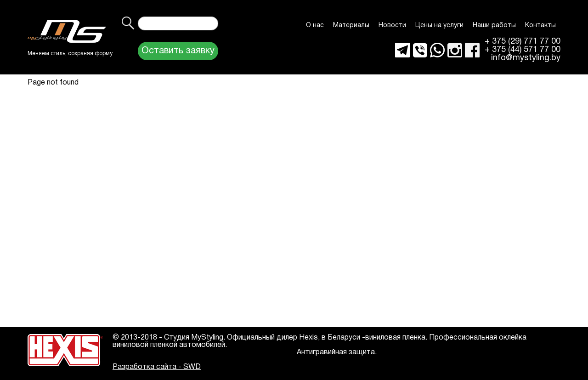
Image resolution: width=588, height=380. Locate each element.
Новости (392, 26)
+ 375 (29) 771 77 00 (523, 42)
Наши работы (494, 26)
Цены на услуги (439, 26)
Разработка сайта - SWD (157, 367)
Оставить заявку (178, 51)
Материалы (351, 26)
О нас (315, 26)
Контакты (540, 26)
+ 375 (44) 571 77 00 (523, 50)
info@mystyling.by (526, 58)
